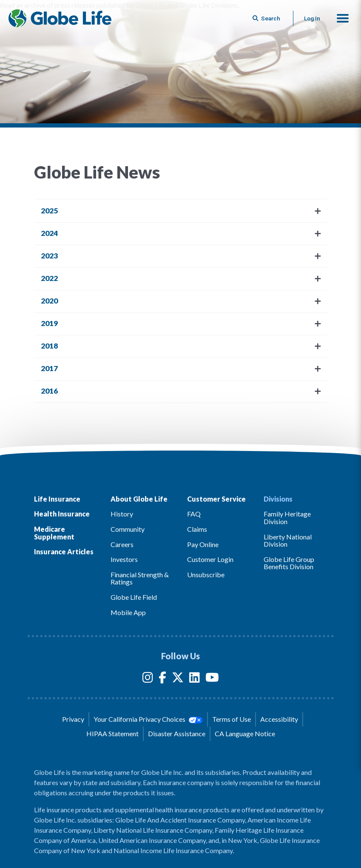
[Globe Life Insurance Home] (60, 18)
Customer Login (210, 559)
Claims (197, 529)
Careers (122, 544)
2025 (49, 211)
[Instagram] (148, 679)
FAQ (194, 514)
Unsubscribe (206, 574)
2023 (49, 256)
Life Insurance (57, 499)
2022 (49, 278)
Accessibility (279, 719)
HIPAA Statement (112, 733)
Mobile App (128, 612)
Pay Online (203, 544)
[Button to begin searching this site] (267, 18)
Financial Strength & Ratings (140, 578)
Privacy (73, 719)
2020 (49, 301)
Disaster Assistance (177, 733)
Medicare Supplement (54, 533)
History (122, 514)
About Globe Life (139, 499)
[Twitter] (178, 679)
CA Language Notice (245, 733)
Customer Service (216, 499)
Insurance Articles (64, 552)
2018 (49, 346)
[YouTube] (212, 679)
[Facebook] (162, 679)
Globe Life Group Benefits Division (289, 563)
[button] (343, 18)
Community (128, 529)
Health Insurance (62, 514)
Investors (124, 559)
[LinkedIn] (195, 679)
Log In (312, 18)
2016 (49, 391)
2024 (49, 233)
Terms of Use (232, 719)
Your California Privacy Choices (148, 719)
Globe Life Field (134, 597)
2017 (49, 368)
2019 (49, 323)
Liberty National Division (288, 540)
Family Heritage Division (287, 518)
